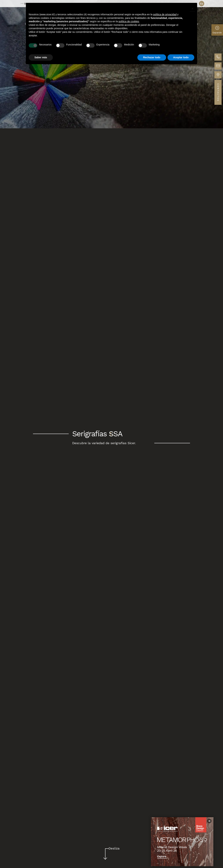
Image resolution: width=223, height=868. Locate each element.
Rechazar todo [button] (152, 57)
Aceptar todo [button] (181, 57)
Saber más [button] (41, 57)
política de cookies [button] (129, 21)
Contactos (218, 92)
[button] (192, 9)
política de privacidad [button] (165, 14)
